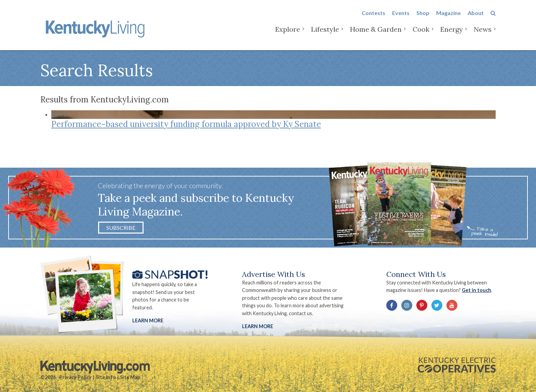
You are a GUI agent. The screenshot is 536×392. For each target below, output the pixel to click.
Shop (423, 18)
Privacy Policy (76, 377)
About (476, 18)
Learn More (148, 320)
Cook (421, 34)
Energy (452, 34)
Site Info (106, 377)
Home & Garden (376, 34)
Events (401, 18)
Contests (373, 18)
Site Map (130, 377)
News (483, 34)
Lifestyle (325, 34)
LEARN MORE (258, 326)
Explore (288, 34)
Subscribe (121, 228)
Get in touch (477, 290)
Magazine (448, 18)
